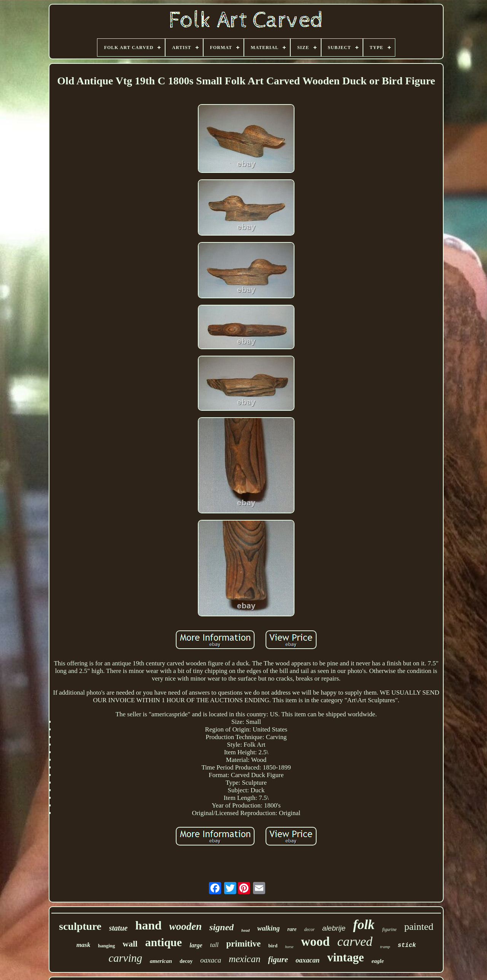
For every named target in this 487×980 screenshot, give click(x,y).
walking (268, 928)
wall (130, 944)
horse (289, 947)
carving (125, 958)
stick (407, 945)
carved (355, 941)
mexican (244, 959)
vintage (345, 957)
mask (84, 945)
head (245, 930)
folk (364, 925)
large (196, 945)
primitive (244, 944)
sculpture (80, 926)
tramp (385, 947)
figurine (389, 929)
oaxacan (308, 960)
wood (315, 942)
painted (419, 927)
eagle (377, 961)
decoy (186, 961)
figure (278, 959)
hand (148, 925)
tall (214, 945)
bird (273, 946)
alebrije (334, 928)
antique (163, 942)
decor (309, 929)
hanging (106, 946)
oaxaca (211, 960)
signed (221, 927)
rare (292, 929)
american (161, 961)
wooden (186, 926)
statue (119, 928)
